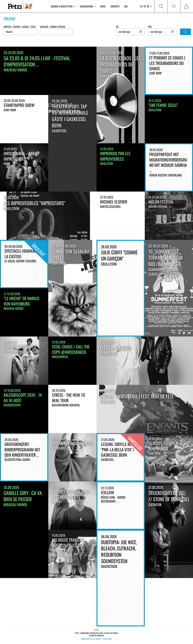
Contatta (115, 6)
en (141, 6)
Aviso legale (107, 639)
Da (117, 27)
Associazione (88, 6)
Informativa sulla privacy (91, 639)
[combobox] (56, 32)
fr (145, 6)
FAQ (126, 6)
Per (150, 27)
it (151, 6)
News (103, 6)
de (148, 6)
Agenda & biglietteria (63, 6)
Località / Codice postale (53, 27)
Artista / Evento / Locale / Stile (20, 27)
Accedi (96, 630)
